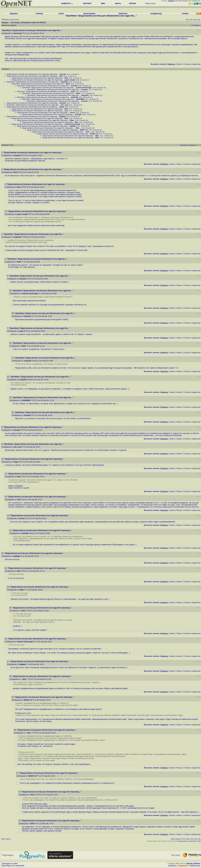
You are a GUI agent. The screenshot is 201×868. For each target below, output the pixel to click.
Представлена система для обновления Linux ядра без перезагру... (32, 74)
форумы (14, 13)
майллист (123, 13)
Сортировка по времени (188, 145)
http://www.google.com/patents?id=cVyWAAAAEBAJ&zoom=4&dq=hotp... (124, 435)
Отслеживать (196, 25)
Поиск (148, 3)
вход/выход (156, 13)
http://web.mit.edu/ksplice (162, 36)
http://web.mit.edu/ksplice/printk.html (116, 53)
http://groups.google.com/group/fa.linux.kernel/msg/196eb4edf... (68, 36)
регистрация (183, 1)
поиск (61, 13)
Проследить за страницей (13, 866)
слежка (185, 13)
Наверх (179, 164)
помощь (39, 13)
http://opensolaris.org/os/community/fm (29, 301)
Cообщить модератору (192, 64)
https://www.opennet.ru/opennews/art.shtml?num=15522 (37, 61)
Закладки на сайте (10, 864)
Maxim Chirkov (193, 864)
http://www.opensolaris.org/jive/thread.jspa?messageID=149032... (43, 319)
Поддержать (183, 866)
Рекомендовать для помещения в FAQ (189, 841)
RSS (199, 145)
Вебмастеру (195, 866)
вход (176, 1)
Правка (179, 64)
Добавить (173, 866)
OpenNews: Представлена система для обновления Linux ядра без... (33, 82)
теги (153, 3)
